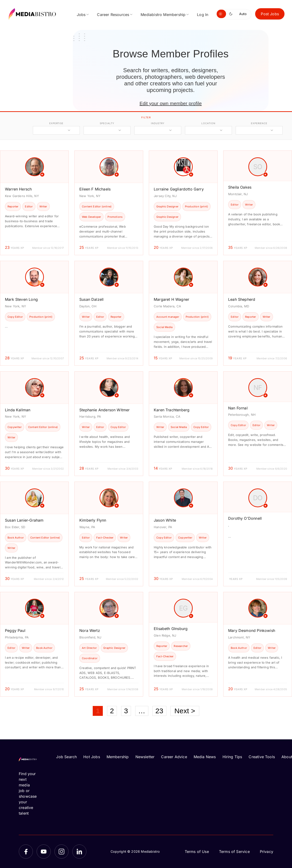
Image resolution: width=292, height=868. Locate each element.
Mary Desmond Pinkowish (252, 630)
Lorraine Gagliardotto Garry (179, 189)
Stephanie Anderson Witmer (105, 410)
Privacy (267, 852)
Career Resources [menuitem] (113, 15)
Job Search (66, 757)
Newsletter (145, 757)
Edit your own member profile (171, 103)
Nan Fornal (238, 408)
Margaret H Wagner (171, 299)
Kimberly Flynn (93, 520)
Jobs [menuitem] (81, 15)
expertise (56, 123)
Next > (185, 711)
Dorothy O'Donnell (245, 518)
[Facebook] (26, 852)
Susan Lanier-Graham (24, 520)
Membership (118, 757)
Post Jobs (270, 14)
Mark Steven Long (21, 299)
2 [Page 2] (112, 711)
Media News (205, 757)
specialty (107, 123)
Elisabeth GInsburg (171, 629)
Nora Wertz (90, 630)
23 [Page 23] (159, 711)
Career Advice (174, 757)
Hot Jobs (92, 757)
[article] (34, 203)
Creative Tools (262, 757)
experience (259, 123)
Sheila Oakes (240, 187)
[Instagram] (61, 852)
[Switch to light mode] (221, 14)
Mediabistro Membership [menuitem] (163, 15)
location (208, 123)
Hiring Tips (232, 757)
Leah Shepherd (242, 299)
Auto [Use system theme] (243, 14)
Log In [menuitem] (203, 15)
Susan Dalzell (91, 299)
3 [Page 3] (126, 711)
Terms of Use (197, 852)
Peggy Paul (15, 630)
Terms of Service (234, 852)
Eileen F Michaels (95, 189)
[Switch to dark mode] (232, 14)
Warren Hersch (18, 189)
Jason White (165, 520)
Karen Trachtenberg (172, 410)
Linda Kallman (18, 410)
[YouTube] (44, 852)
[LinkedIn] (79, 852)
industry (158, 123)
